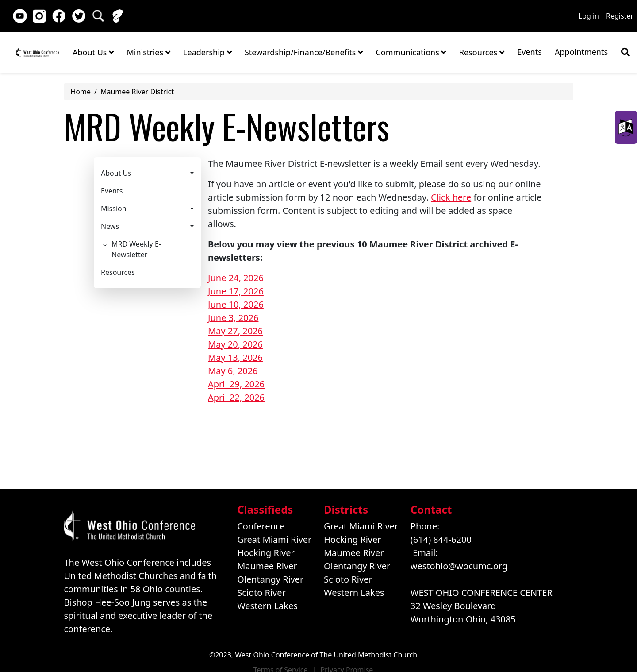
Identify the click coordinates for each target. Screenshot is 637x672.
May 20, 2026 (235, 344)
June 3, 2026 (233, 318)
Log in (589, 16)
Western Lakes (267, 606)
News (110, 226)
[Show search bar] (625, 52)
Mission (114, 209)
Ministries (148, 52)
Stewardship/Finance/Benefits (304, 52)
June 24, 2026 (236, 278)
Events (530, 52)
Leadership (207, 52)
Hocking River (266, 553)
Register (620, 16)
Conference (261, 526)
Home (37, 52)
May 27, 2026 (235, 331)
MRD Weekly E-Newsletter (136, 249)
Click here (451, 197)
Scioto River (261, 593)
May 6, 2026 (233, 371)
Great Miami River (274, 539)
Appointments (581, 52)
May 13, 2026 (235, 357)
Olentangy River (270, 579)
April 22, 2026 (236, 397)
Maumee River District (137, 92)
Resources (482, 52)
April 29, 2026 (236, 384)
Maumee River (267, 566)
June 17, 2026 (236, 291)
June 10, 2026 (236, 304)
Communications (411, 52)
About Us (93, 52)
